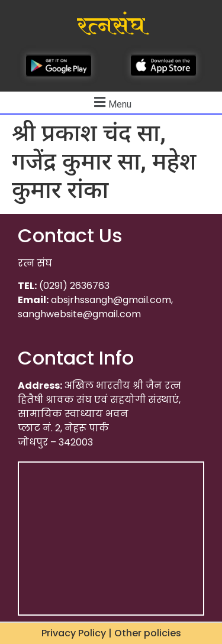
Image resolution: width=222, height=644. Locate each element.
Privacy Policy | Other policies (111, 633)
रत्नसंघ (111, 26)
